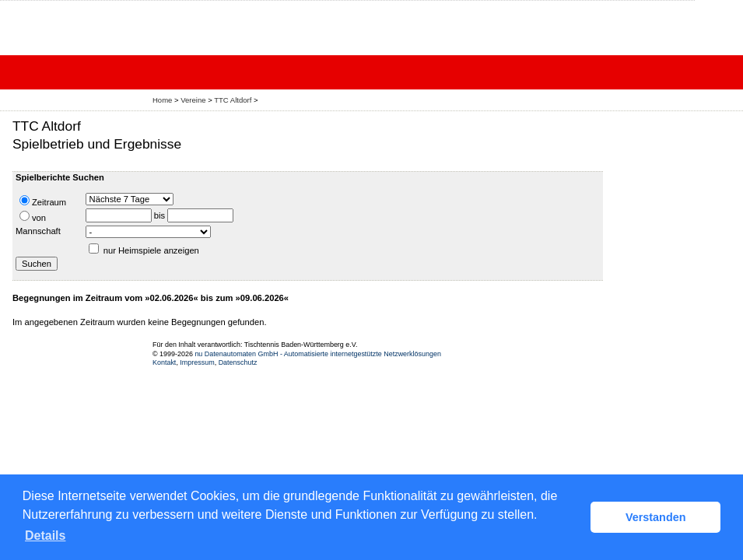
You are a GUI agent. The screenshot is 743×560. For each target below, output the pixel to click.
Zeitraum (43, 201)
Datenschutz (238, 362)
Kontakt (164, 362)
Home (162, 100)
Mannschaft (38, 231)
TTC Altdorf (233, 100)
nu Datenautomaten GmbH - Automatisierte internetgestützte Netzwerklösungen (318, 354)
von (33, 217)
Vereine (193, 100)
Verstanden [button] (656, 517)
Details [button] (45, 535)
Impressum (197, 362)
